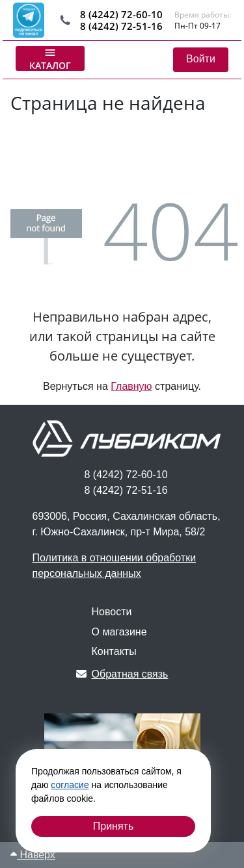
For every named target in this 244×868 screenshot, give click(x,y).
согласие (70, 785)
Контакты (114, 651)
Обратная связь (122, 674)
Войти (201, 59)
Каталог (50, 58)
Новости (112, 612)
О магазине (119, 632)
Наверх (33, 855)
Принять (114, 826)
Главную (131, 386)
